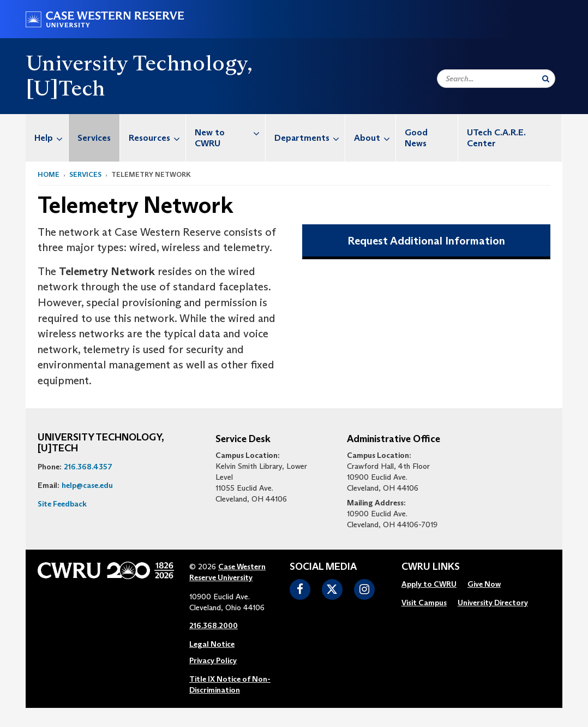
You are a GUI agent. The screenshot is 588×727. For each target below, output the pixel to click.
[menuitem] (47, 138)
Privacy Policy (213, 660)
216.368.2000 (214, 625)
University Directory (493, 603)
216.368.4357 (88, 467)
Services (94, 138)
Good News (416, 138)
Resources (157, 138)
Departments (310, 138)
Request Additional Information (426, 241)
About (375, 138)
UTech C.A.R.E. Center (496, 138)
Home (49, 174)
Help (51, 138)
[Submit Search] (546, 79)
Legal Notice (212, 644)
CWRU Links (431, 567)
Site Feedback (62, 504)
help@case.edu (87, 485)
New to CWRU (230, 132)
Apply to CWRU (429, 584)
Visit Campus (424, 603)
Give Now (484, 584)
